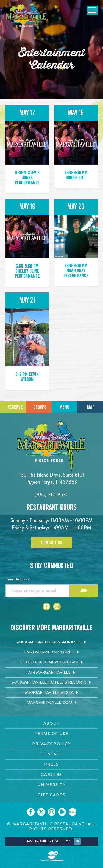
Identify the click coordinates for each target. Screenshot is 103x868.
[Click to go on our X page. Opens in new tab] (41, 812)
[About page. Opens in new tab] (51, 723)
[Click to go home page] (26, 18)
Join (84, 591)
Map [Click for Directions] (91, 407)
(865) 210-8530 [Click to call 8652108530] (52, 495)
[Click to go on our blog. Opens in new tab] (73, 812)
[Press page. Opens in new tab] (51, 764)
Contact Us (52, 542)
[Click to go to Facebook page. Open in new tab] (46, 607)
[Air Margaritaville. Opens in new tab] (51, 673)
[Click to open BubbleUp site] (52, 856)
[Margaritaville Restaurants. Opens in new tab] (51, 642)
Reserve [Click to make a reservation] (15, 407)
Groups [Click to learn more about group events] (40, 407)
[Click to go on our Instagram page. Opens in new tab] (52, 812)
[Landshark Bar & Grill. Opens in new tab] (51, 652)
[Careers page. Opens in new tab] (51, 775)
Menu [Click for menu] (64, 407)
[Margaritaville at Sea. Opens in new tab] (51, 693)
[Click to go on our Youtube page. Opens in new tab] (62, 812)
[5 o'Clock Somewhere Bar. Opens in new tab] (51, 662)
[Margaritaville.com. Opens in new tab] (51, 703)
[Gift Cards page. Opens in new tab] (51, 795)
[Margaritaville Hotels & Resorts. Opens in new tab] (51, 682)
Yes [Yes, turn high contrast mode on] (68, 841)
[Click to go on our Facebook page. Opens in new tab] (31, 812)
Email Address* (18, 579)
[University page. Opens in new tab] (51, 785)
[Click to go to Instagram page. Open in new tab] (57, 607)
